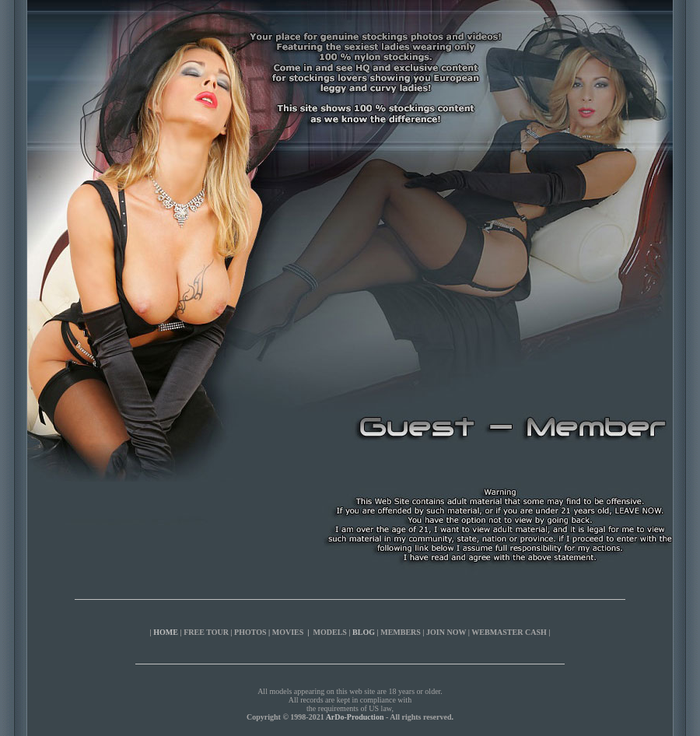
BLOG (364, 632)
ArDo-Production (355, 717)
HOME (166, 632)
